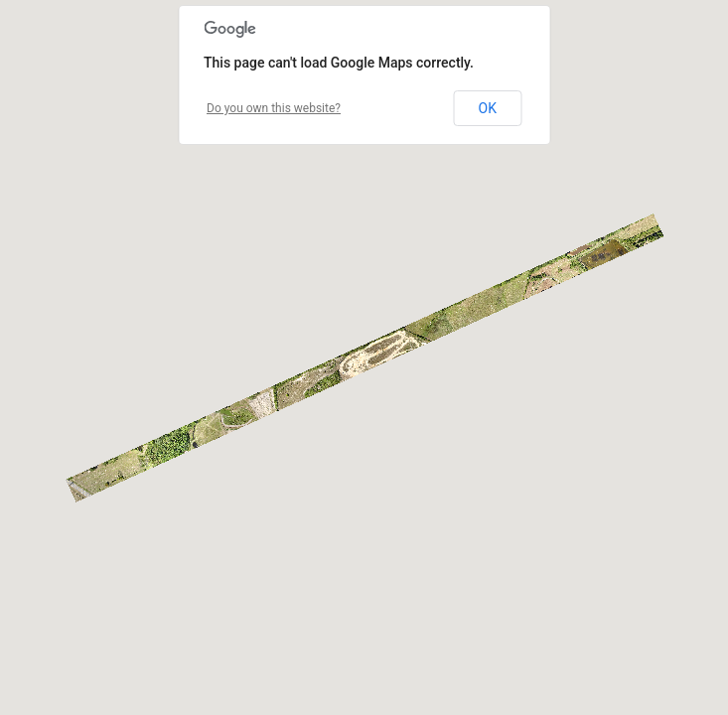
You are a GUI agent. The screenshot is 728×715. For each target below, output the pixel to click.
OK (488, 108)
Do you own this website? (274, 108)
